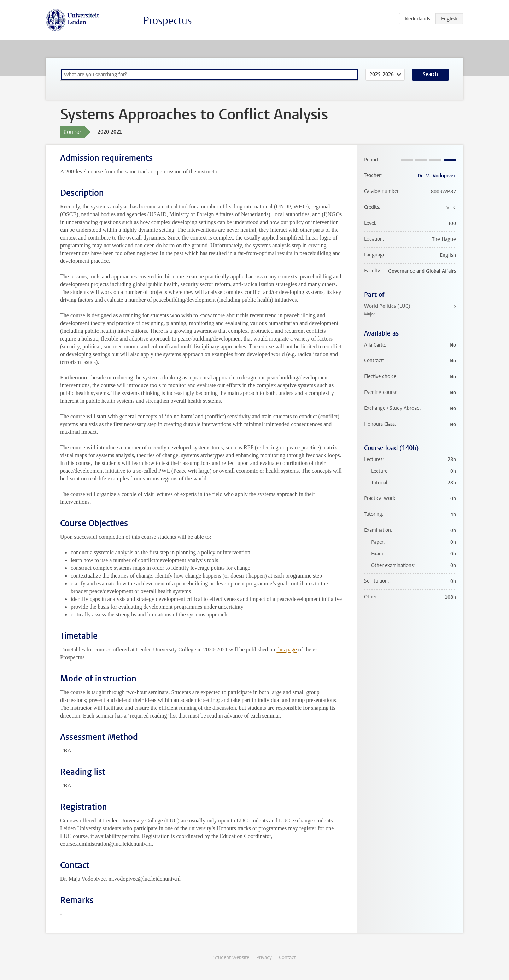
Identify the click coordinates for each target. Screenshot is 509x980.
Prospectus (168, 21)
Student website (231, 958)
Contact (287, 958)
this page (286, 650)
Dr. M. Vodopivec (437, 176)
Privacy (264, 958)
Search (430, 74)
